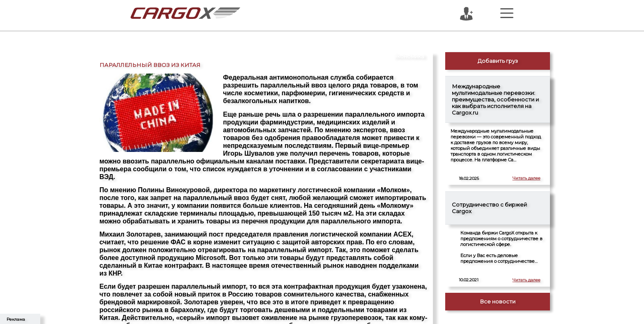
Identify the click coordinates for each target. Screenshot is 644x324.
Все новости (498, 301)
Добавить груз (498, 61)
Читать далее (527, 178)
